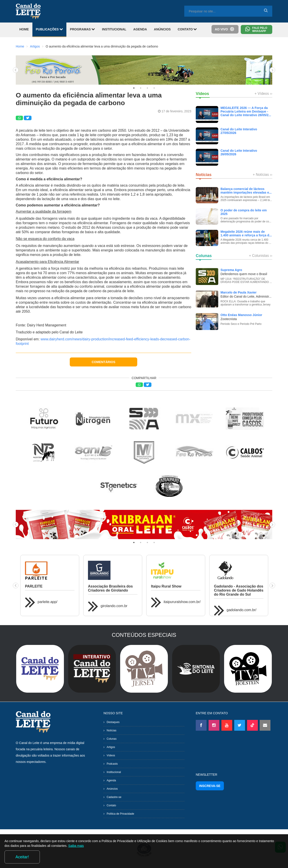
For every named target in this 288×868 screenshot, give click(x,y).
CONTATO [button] (187, 29)
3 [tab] (147, 88)
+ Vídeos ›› (263, 94)
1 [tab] (134, 88)
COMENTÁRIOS (104, 362)
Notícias (111, 730)
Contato (111, 805)
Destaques (113, 722)
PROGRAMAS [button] (82, 29)
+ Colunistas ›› (261, 256)
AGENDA (140, 29)
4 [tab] (154, 88)
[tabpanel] (144, 70)
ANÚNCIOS (162, 29)
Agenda (111, 780)
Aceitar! (265, 857)
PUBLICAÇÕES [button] (49, 29)
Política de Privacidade (120, 814)
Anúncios (112, 789)
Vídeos (111, 755)
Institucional (114, 772)
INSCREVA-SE (210, 786)
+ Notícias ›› (262, 175)
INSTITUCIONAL (114, 29)
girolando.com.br (114, 606)
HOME (24, 29)
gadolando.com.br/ (242, 610)
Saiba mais (114, 858)
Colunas (112, 739)
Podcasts (112, 764)
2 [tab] (141, 88)
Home (20, 46)
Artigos (35, 46)
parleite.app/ (47, 602)
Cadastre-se (114, 797)
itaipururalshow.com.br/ (182, 602)
